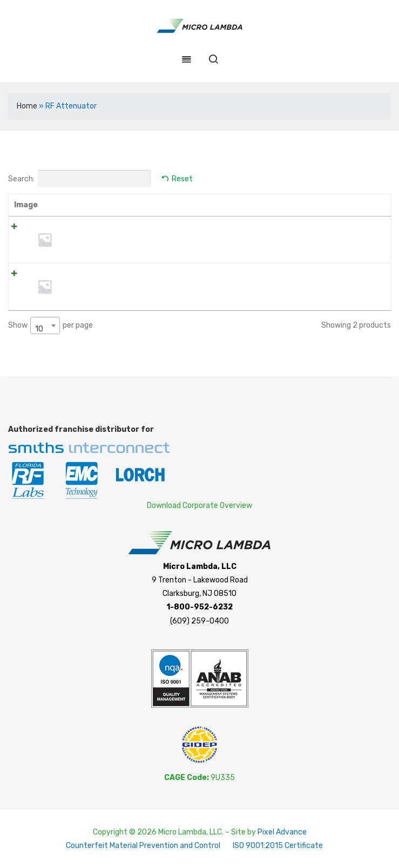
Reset (182, 179)
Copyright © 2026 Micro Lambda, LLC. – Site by (175, 832)
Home (27, 106)
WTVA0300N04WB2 (98, 274)
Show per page (50, 325)
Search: (80, 179)
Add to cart (356, 230)
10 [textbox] (39, 328)
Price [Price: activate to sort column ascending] (265, 205)
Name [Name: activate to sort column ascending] (74, 205)
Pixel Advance (282, 832)
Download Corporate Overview (199, 505)
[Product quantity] (310, 230)
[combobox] (45, 325)
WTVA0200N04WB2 (98, 228)
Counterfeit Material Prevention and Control (143, 845)
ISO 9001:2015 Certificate (278, 845)
